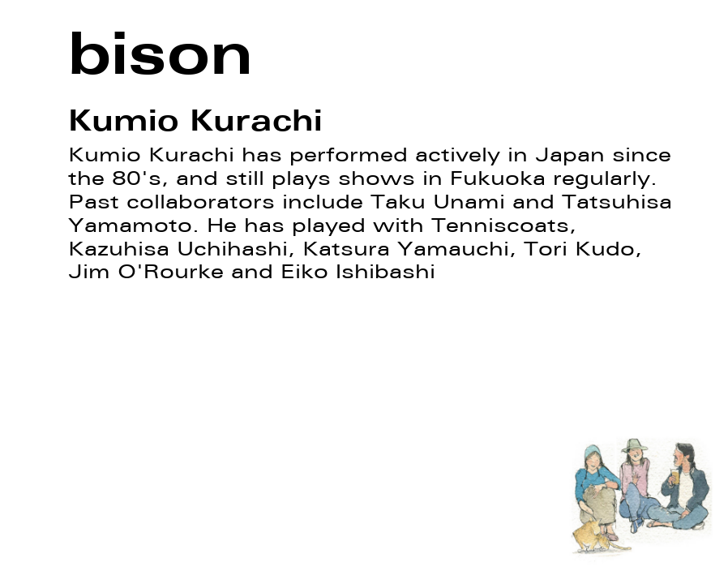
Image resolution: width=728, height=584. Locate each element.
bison (161, 53)
